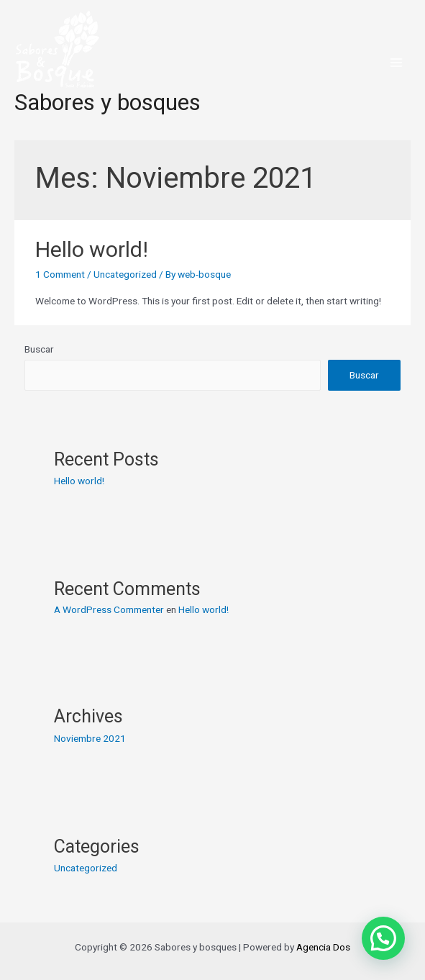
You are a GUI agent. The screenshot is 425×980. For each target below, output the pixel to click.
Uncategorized (125, 274)
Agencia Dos (323, 947)
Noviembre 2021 (90, 738)
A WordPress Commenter (109, 609)
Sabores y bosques (108, 102)
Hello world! (92, 249)
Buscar (39, 349)
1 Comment (60, 274)
